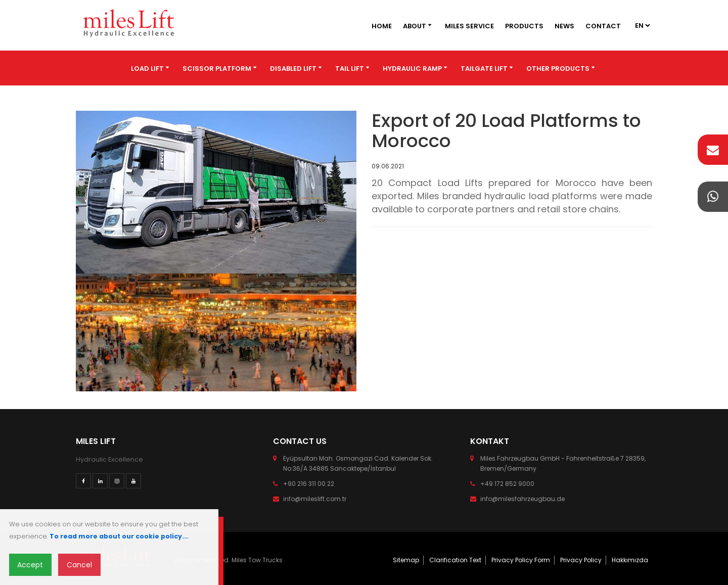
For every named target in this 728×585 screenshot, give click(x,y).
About (415, 26)
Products (524, 26)
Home (382, 26)
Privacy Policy (581, 560)
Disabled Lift (293, 69)
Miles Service (469, 26)
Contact (603, 26)
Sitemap (406, 560)
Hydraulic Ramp (412, 69)
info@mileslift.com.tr (315, 499)
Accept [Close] (30, 565)
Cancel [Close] (79, 565)
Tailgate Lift (484, 69)
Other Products (558, 69)
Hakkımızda (630, 560)
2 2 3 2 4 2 (642, 26)
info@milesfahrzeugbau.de (522, 499)
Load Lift (147, 69)
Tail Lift (350, 69)
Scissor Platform (217, 69)
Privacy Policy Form (521, 560)
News (564, 26)
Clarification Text (455, 560)
